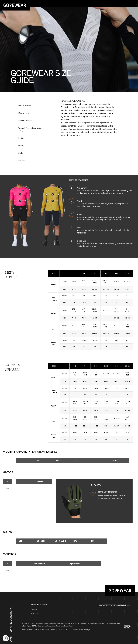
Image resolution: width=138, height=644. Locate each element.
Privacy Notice (28, 630)
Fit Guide (22, 138)
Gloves (21, 146)
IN (8, 482)
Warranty (34, 613)
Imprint (62, 630)
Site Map (54, 630)
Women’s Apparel (25, 121)
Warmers (22, 161)
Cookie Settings (84, 630)
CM (8, 488)
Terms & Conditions (42, 630)
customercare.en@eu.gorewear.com (115, 605)
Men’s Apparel (24, 113)
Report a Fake (71, 630)
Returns (34, 609)
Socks (21, 153)
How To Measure (25, 106)
